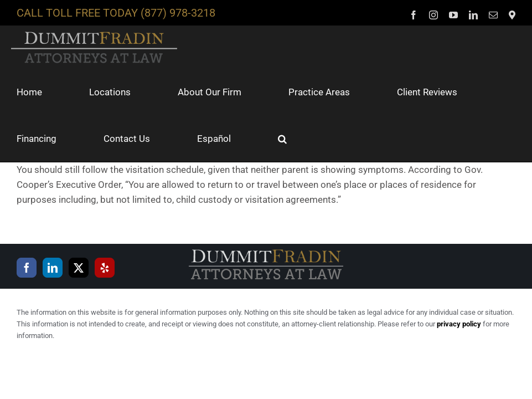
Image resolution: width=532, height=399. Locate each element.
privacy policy (459, 324)
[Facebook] (27, 268)
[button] (282, 139)
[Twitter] (79, 268)
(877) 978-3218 (178, 13)
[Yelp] (105, 268)
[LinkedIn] (53, 268)
